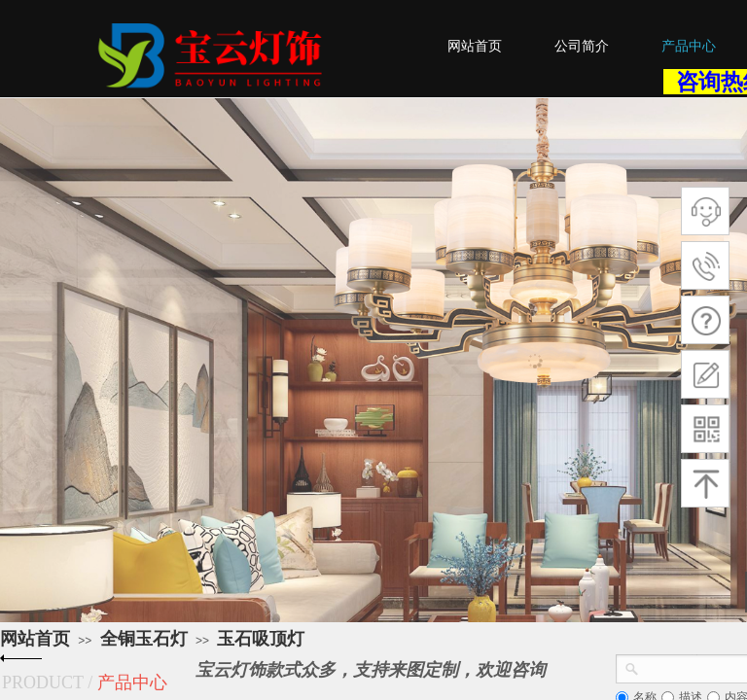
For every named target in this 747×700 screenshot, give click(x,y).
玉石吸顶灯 (261, 639)
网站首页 (35, 639)
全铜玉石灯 (144, 639)
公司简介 (582, 46)
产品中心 (689, 46)
